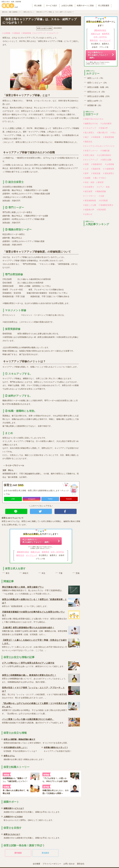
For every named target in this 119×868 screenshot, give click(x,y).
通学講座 (18, 853)
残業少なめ (35, 552)
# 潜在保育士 (109, 173)
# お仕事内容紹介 (104, 155)
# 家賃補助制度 (90, 201)
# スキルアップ (53, 33)
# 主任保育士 (89, 187)
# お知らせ (88, 214)
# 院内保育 (101, 210)
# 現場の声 (103, 128)
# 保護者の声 (89, 210)
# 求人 (113, 133)
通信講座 (45, 853)
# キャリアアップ (39, 33)
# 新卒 (86, 173)
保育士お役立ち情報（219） (99, 96)
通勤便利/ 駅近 (23, 552)
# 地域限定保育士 (106, 205)
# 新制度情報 (26, 33)
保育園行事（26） (95, 105)
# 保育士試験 (106, 160)
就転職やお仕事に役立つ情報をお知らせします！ (24, 757)
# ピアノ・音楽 (103, 187)
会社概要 (36, 864)
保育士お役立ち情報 (44, 28)
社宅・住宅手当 (57, 552)
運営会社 (81, 864)
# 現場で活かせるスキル (93, 119)
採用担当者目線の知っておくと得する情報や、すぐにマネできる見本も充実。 (36, 741)
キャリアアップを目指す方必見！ (58, 749)
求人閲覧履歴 (104, 6)
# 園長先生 (88, 142)
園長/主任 (20, 555)
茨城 (78, 573)
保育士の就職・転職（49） (98, 87)
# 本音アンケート (91, 151)
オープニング (31, 555)
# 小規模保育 (109, 169)
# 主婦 (101, 196)
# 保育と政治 (89, 155)
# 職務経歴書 (100, 191)
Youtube (69, 499)
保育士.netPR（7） (95, 101)
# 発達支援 (96, 173)
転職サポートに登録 (85, 6)
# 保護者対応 (97, 164)
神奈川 (25, 573)
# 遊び (86, 137)
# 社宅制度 (103, 201)
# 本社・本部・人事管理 (93, 182)
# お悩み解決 (106, 123)
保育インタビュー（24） (98, 83)
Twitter (50, 499)
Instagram (32, 499)
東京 (8, 573)
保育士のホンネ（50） (97, 92)
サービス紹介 (52, 6)
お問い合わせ (69, 864)
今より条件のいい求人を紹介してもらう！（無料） (36, 541)
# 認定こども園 (90, 205)
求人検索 (38, 6)
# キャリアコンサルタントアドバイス (99, 146)
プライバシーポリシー (52, 864)
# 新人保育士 (89, 133)
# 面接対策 (96, 169)
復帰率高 (45, 552)
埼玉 (43, 573)
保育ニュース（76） (96, 78)
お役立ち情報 (67, 6)
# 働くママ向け (100, 178)
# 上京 (86, 169)
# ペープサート (90, 196)
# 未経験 (87, 178)
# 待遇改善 (16, 33)
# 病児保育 (88, 191)
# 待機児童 (105, 151)
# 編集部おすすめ (91, 123)
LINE (13, 499)
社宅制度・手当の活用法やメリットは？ (20, 749)
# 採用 (86, 164)
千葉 (61, 573)
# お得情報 (6, 33)
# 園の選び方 (102, 133)
